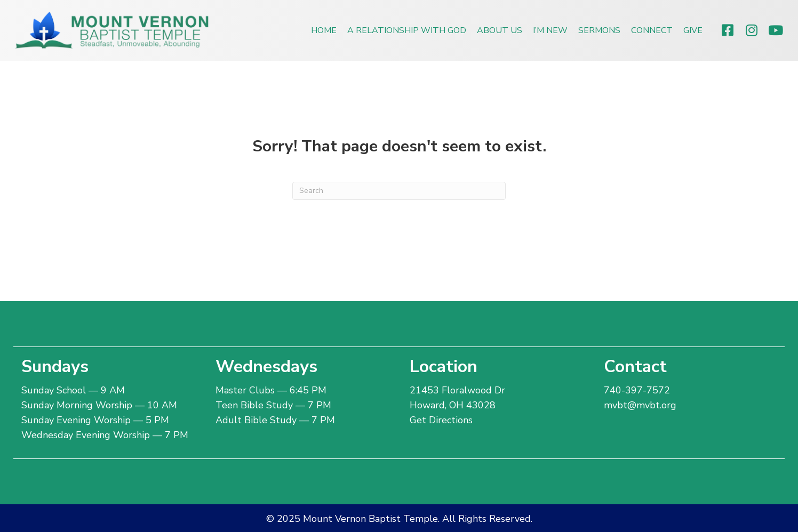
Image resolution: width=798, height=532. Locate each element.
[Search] (399, 191)
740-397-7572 (637, 390)
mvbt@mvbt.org (640, 405)
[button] (727, 30)
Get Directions (441, 420)
